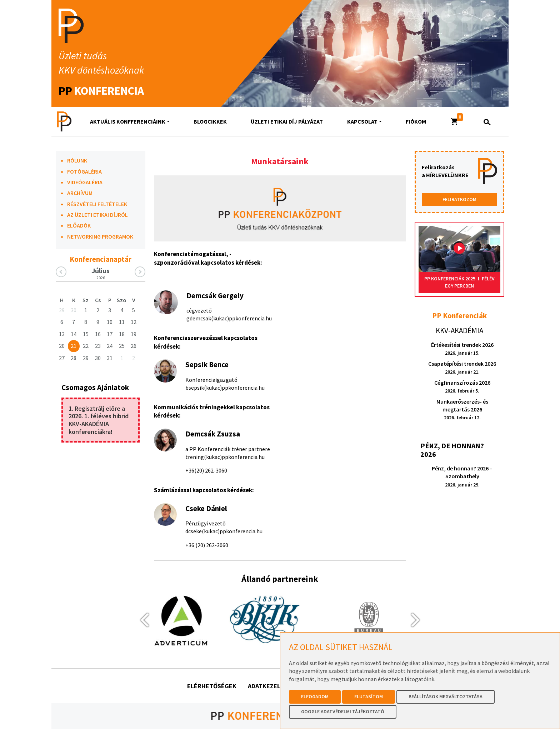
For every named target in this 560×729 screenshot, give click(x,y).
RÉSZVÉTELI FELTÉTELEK (97, 204)
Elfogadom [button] (315, 696)
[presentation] (141, 620)
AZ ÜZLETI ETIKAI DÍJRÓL (97, 215)
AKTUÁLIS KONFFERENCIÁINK (128, 121)
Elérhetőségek (212, 686)
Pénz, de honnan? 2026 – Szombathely (462, 476)
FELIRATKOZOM (459, 199)
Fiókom (416, 121)
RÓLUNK (77, 160)
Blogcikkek (210, 121)
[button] (455, 121)
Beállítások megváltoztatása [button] (446, 696)
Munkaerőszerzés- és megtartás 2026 (462, 410)
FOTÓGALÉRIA (84, 171)
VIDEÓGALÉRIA (85, 182)
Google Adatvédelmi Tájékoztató (343, 711)
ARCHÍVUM (80, 193)
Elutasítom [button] (369, 696)
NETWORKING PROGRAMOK (100, 236)
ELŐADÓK (79, 225)
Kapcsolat (362, 121)
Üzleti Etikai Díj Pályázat (287, 121)
